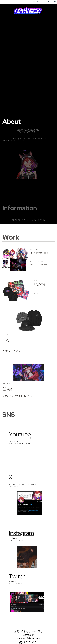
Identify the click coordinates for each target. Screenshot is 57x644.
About (44, 2)
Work (50, 2)
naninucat (13, 538)
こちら (44, 220)
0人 (23, 541)
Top (34, 2)
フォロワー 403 (15, 541)
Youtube (20, 434)
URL (42, 262)
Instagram (21, 535)
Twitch (17, 578)
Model (39, 2)
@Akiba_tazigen (43, 264)
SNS (55, 2)
